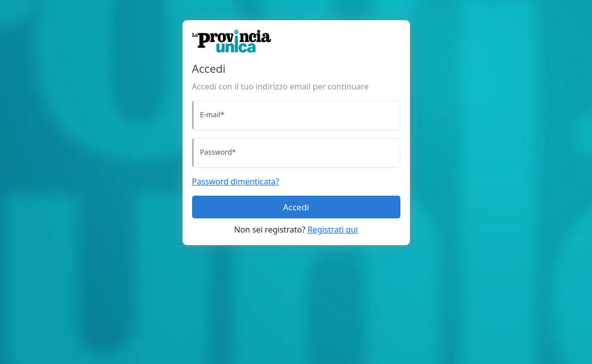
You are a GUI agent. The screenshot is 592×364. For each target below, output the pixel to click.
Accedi (296, 207)
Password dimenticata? (236, 181)
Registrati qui (333, 230)
